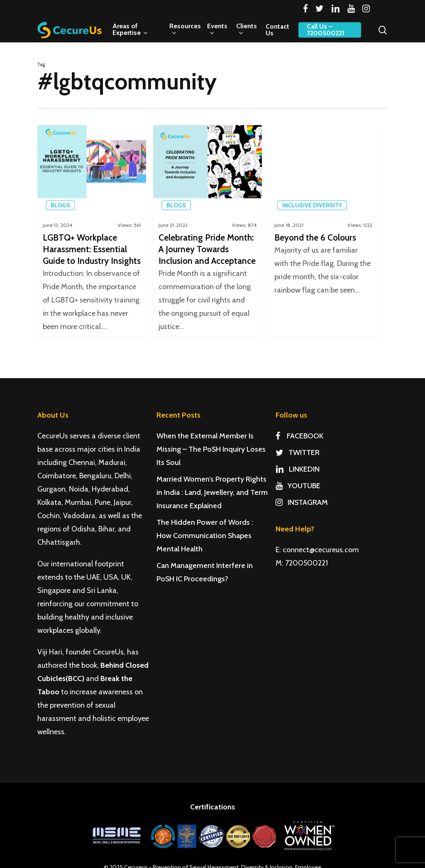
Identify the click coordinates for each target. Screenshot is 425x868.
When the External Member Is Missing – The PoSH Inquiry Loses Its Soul (211, 449)
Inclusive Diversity (312, 205)
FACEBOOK (299, 436)
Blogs (60, 205)
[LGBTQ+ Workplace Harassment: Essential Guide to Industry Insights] (92, 231)
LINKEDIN (298, 469)
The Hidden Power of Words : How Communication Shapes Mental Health (205, 536)
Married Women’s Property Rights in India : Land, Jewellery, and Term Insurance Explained (212, 492)
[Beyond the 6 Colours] (323, 231)
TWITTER (298, 452)
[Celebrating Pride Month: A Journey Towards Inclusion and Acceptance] (208, 231)
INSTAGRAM (302, 502)
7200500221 (307, 563)
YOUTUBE (298, 486)
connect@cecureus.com (321, 550)
